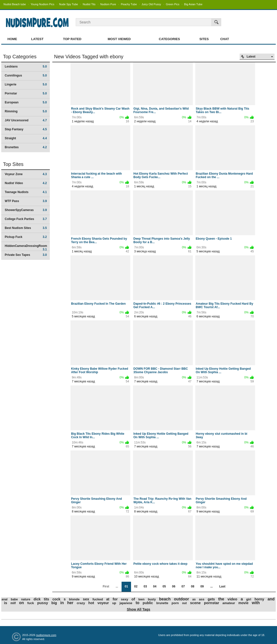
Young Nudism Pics (42, 4)
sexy (125, 599)
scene (195, 603)
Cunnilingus (26, 75)
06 (173, 586)
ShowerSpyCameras (26, 210)
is (6, 603)
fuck (31, 603)
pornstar (212, 603)
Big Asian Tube (193, 4)
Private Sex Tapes (26, 255)
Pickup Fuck (26, 237)
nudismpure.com (46, 635)
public (148, 603)
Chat (225, 39)
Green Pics (173, 4)
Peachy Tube (129, 4)
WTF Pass (26, 201)
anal (4, 599)
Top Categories (20, 57)
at (108, 599)
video (232, 599)
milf (13, 603)
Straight (26, 138)
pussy (43, 603)
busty (152, 599)
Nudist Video (26, 183)
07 (183, 586)
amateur (229, 603)
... (211, 586)
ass (202, 599)
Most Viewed (119, 39)
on (22, 603)
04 (155, 586)
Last (222, 586)
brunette (162, 603)
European (26, 102)
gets (211, 599)
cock (56, 599)
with (256, 603)
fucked (98, 599)
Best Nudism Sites (26, 228)
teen (141, 599)
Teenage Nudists (26, 192)
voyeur (103, 603)
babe (14, 599)
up (114, 603)
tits (46, 599)
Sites (204, 39)
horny (259, 599)
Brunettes (26, 147)
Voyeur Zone (26, 174)
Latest (37, 39)
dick (37, 599)
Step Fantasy (26, 129)
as (194, 599)
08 (192, 586)
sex (86, 599)
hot (91, 603)
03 (145, 586)
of (133, 599)
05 (164, 586)
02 (136, 586)
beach (165, 599)
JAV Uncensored (26, 120)
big (54, 603)
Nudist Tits (89, 4)
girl (249, 599)
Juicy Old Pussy (151, 4)
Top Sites (13, 164)
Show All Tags (138, 609)
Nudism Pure (108, 4)
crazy (81, 603)
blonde (74, 599)
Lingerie (26, 84)
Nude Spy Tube (69, 4)
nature (26, 599)
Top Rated (72, 39)
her (70, 603)
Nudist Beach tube (15, 4)
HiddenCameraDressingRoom (26, 248)
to (137, 603)
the (221, 599)
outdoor (181, 599)
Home (12, 39)
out (184, 603)
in (62, 603)
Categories (170, 39)
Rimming (26, 111)
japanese (126, 603)
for (115, 599)
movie (243, 603)
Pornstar (26, 93)
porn (175, 603)
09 (202, 586)
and (271, 599)
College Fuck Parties (26, 219)
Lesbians (26, 67)
